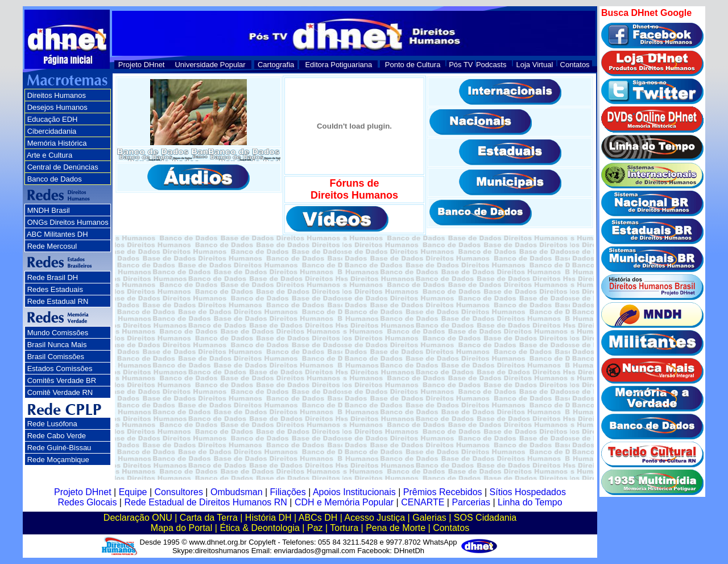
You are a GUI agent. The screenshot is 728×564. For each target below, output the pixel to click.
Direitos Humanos (57, 95)
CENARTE (423, 502)
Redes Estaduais (55, 289)
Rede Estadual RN (58, 301)
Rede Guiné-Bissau (59, 448)
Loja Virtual (535, 65)
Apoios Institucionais (354, 492)
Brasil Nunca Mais (57, 345)
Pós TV (461, 65)
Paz (315, 528)
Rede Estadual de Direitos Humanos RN (205, 502)
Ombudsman (237, 492)
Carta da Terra (209, 518)
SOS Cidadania (485, 518)
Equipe (133, 492)
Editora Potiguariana (338, 65)
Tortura (344, 528)
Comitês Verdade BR (62, 380)
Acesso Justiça (375, 518)
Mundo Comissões (58, 333)
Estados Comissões (60, 369)
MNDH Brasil (49, 210)
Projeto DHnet (142, 65)
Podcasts (491, 65)
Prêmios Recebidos (443, 492)
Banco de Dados (55, 179)
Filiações (288, 492)
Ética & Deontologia (260, 528)
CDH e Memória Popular (344, 502)
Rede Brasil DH (53, 277)
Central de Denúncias (63, 167)
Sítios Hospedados (528, 492)
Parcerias (471, 502)
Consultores (179, 492)
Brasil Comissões (56, 357)
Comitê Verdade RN (60, 392)
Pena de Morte (396, 528)
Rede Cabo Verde (57, 436)
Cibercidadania (52, 131)
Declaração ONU (138, 518)
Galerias (429, 518)
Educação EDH (53, 119)
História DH (268, 518)
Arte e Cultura (49, 155)
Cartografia (276, 65)
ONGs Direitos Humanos (68, 222)
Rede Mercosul (52, 246)
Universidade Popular (210, 65)
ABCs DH (318, 518)
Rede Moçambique (58, 460)
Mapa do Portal (182, 528)
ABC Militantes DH (57, 234)
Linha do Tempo (530, 502)
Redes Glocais (87, 502)
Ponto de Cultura (413, 65)
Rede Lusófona (52, 424)
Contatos (575, 65)
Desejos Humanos (57, 107)
